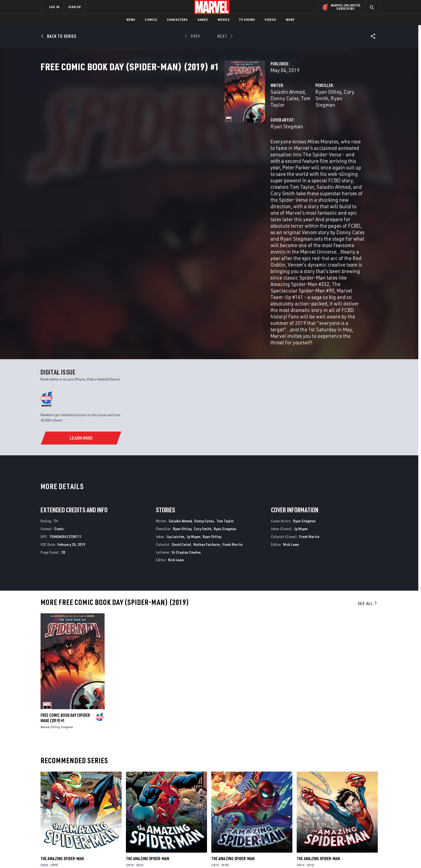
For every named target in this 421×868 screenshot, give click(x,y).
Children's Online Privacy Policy (228, 855)
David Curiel (181, 432)
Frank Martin (233, 432)
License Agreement (270, 855)
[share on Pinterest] (344, 821)
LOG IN (54, 7)
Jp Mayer (193, 424)
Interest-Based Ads (304, 855)
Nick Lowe (176, 447)
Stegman (67, 615)
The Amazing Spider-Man (62, 746)
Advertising (148, 796)
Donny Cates (192, 115)
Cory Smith (292, 115)
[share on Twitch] (359, 821)
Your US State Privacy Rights (144, 855)
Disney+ (144, 804)
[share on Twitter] (329, 809)
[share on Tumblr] (359, 809)
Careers (93, 811)
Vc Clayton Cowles (186, 440)
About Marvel (98, 796)
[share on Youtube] (315, 821)
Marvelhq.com (150, 811)
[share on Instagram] (344, 809)
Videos (270, 20)
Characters (177, 20)
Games (203, 20)
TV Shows (247, 20)
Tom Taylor (221, 115)
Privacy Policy (108, 855)
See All (368, 491)
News (131, 20)
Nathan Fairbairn (207, 432)
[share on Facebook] (315, 810)
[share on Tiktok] (315, 832)
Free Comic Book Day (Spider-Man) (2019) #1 (66, 605)
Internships (97, 819)
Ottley (55, 615)
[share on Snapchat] (329, 821)
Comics (151, 20)
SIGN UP (75, 7)
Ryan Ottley (264, 115)
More (290, 20)
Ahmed (45, 615)
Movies (224, 20)
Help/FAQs (95, 804)
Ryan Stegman (323, 115)
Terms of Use (83, 855)
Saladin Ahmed (159, 115)
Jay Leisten (175, 424)
